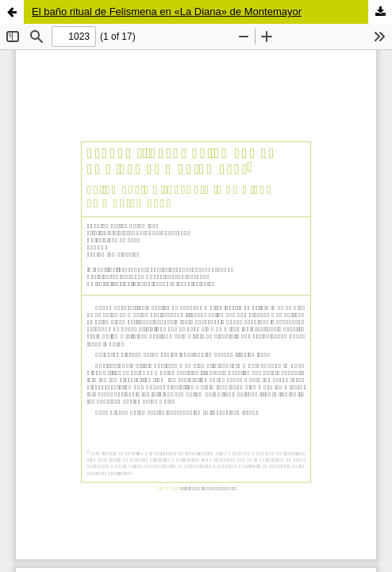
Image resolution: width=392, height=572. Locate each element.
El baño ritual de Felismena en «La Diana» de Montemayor (167, 12)
